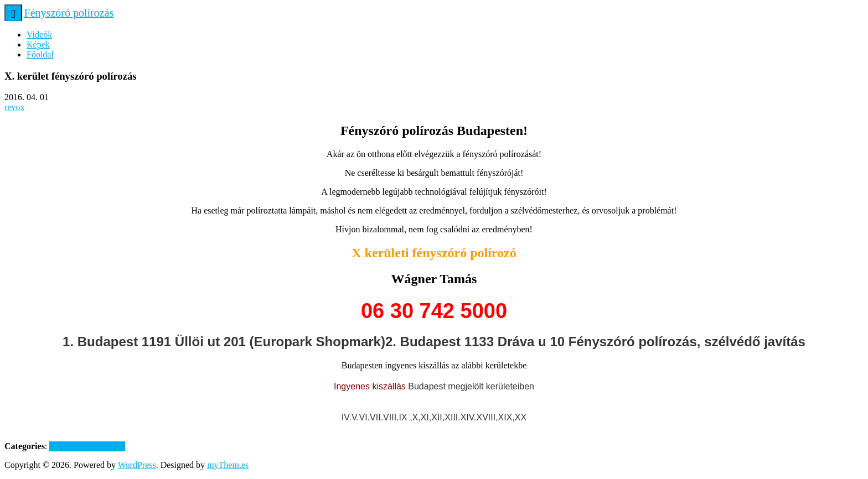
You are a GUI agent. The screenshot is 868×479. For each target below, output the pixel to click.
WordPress (137, 465)
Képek (38, 45)
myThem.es (228, 465)
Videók (39, 35)
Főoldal (40, 54)
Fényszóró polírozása (87, 446)
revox (14, 107)
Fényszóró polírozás (69, 13)
